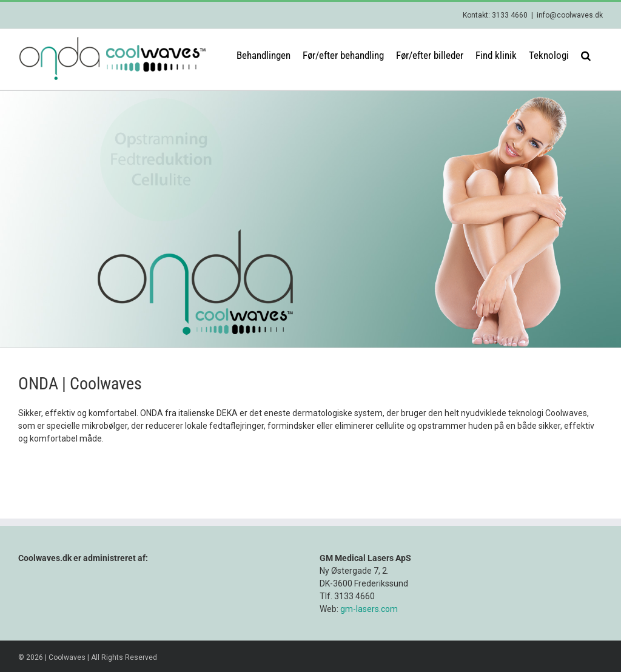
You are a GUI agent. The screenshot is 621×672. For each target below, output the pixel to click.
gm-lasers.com (369, 609)
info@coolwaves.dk (570, 15)
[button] (586, 55)
